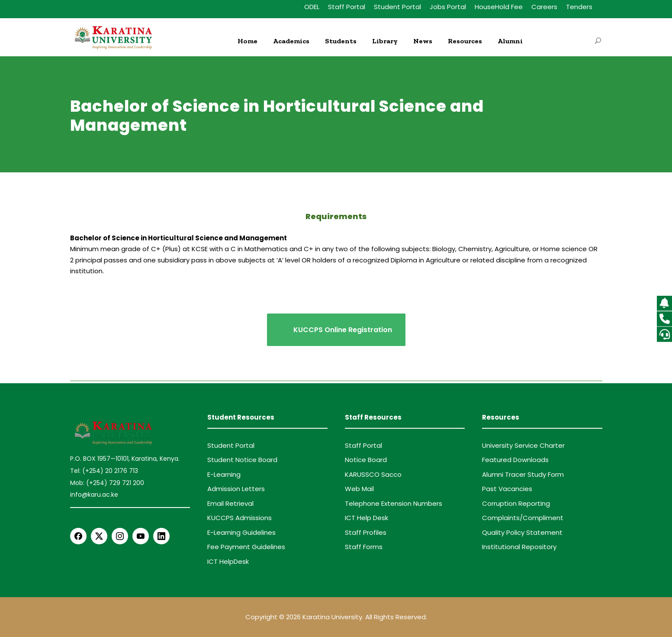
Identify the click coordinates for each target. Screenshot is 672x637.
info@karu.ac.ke (94, 495)
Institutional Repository (519, 547)
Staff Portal (347, 7)
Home (248, 41)
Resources (465, 41)
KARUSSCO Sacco (373, 474)
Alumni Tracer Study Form (523, 474)
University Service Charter (523, 445)
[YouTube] (141, 536)
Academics (291, 41)
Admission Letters (236, 489)
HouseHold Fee (499, 7)
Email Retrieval (230, 503)
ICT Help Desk (367, 518)
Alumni (510, 41)
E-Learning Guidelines (241, 532)
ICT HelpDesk (228, 561)
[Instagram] (120, 536)
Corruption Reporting (516, 503)
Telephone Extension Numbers (394, 503)
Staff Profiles (366, 532)
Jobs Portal (448, 7)
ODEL (312, 7)
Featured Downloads (515, 460)
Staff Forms (364, 547)
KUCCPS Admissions (240, 518)
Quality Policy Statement (522, 532)
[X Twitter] (99, 536)
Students (341, 41)
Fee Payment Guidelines (246, 547)
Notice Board (366, 460)
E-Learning (224, 474)
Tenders (579, 7)
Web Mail (359, 489)
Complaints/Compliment (523, 518)
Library (385, 41)
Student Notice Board (242, 460)
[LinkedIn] (161, 536)
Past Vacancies (507, 489)
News (423, 41)
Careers (544, 7)
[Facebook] (78, 536)
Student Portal (397, 7)
